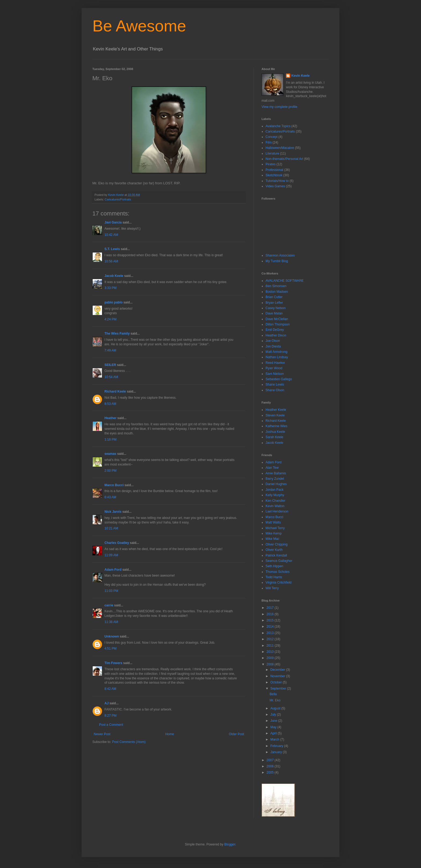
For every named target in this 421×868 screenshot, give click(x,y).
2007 (271, 760)
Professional (274, 170)
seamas (111, 454)
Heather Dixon (276, 335)
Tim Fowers (113, 663)
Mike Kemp (274, 533)
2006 (271, 766)
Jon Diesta (273, 346)
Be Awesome (139, 26)
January (277, 752)
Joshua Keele (275, 432)
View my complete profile (279, 107)
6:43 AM (110, 497)
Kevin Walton (275, 506)
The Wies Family (117, 334)
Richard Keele (115, 391)
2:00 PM (110, 471)
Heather (110, 418)
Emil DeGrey (275, 330)
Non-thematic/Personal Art (284, 159)
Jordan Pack (275, 490)
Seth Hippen (274, 566)
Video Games (275, 186)
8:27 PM (110, 716)
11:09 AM (111, 555)
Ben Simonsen (276, 286)
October (277, 682)
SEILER (110, 365)
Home (170, 734)
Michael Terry (275, 528)
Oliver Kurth (274, 550)
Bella (273, 694)
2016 (271, 614)
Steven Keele (275, 415)
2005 (271, 772)
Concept (272, 137)
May (274, 727)
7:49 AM (110, 350)
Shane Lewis (275, 384)
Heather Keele (276, 410)
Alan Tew (272, 468)
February (277, 746)
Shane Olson (275, 390)
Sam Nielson (275, 374)
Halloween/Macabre (280, 148)
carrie (109, 605)
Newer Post (102, 734)
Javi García (113, 222)
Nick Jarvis (113, 512)
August (276, 708)
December (278, 670)
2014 (271, 627)
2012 (271, 639)
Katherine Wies (276, 426)
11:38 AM (111, 622)
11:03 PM (111, 591)
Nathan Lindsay (277, 357)
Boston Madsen (277, 292)
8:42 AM (110, 689)
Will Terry (272, 588)
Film (269, 142)
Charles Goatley (117, 543)
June (274, 721)
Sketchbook (274, 175)
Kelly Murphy (275, 495)
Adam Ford (113, 570)
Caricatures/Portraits (118, 199)
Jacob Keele (114, 276)
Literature (272, 153)
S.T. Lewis (112, 249)
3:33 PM (110, 288)
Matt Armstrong (276, 352)
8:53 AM (110, 404)
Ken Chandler (275, 501)
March (275, 739)
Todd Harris (274, 577)
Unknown (112, 636)
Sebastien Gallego (279, 379)
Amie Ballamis (276, 473)
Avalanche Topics (278, 126)
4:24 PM (110, 319)
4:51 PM (110, 649)
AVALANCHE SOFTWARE (285, 281)
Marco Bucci (114, 485)
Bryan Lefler (274, 303)
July (274, 715)
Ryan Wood (274, 368)
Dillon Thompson (278, 324)
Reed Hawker (275, 363)
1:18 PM (110, 440)
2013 (271, 633)
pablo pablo (113, 302)
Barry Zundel (275, 479)
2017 (271, 608)
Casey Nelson (276, 308)
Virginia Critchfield (279, 583)
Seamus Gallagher (279, 561)
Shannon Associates (280, 255)
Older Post (236, 734)
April (274, 733)
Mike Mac (272, 539)
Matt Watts (273, 522)
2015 (271, 620)
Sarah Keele (274, 437)
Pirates (271, 164)
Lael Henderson (277, 511)
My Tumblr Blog (277, 261)
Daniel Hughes (276, 484)
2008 (271, 664)
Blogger (230, 844)
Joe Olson (273, 341)
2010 (271, 652)
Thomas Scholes (277, 572)
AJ (106, 703)
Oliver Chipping (277, 544)
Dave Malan (274, 313)
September (279, 688)
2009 (271, 658)
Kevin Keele (300, 76)
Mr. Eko (275, 700)
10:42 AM (111, 235)
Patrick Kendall (276, 555)
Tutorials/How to (277, 181)
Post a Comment (111, 725)
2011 (271, 646)
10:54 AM (111, 377)
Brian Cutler (274, 297)
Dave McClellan (277, 319)
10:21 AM (111, 528)
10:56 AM (111, 261)
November (278, 676)
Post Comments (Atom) (129, 742)
